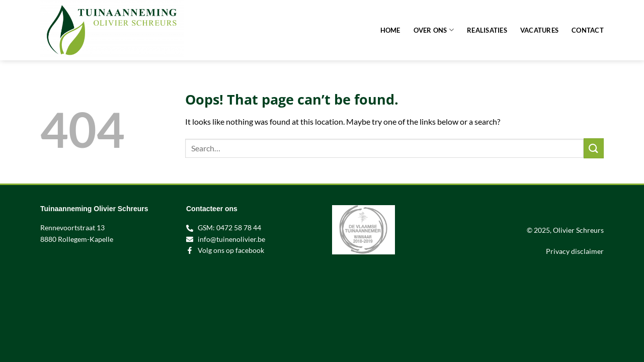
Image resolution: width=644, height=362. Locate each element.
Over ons (434, 30)
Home (390, 30)
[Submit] (594, 148)
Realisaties (487, 30)
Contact (588, 30)
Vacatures (539, 30)
